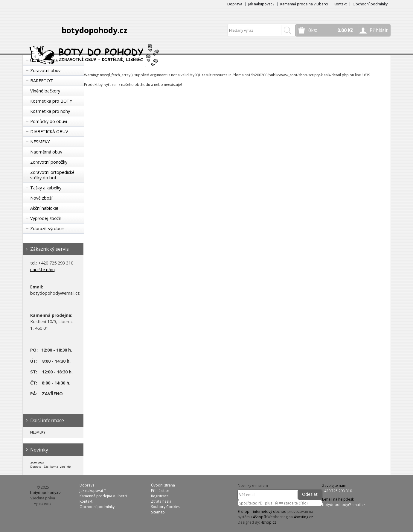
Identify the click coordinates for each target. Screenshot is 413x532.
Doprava (235, 4)
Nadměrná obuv (46, 152)
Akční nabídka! (44, 208)
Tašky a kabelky (46, 188)
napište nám (42, 269)
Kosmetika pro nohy (50, 111)
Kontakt (340, 4)
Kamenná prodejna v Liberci (304, 4)
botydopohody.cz (95, 30)
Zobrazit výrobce (47, 228)
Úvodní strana (163, 485)
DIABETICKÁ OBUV (49, 132)
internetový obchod (270, 512)
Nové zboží (41, 198)
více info (65, 467)
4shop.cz (268, 522)
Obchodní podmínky (370, 4)
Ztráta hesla (161, 501)
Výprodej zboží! (45, 218)
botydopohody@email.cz (344, 505)
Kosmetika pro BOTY (51, 101)
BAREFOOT (42, 81)
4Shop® (260, 517)
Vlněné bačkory (45, 91)
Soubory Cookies (166, 507)
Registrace (160, 496)
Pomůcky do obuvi (49, 121)
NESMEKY (40, 142)
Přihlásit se (160, 491)
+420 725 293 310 (337, 491)
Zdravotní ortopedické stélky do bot (52, 175)
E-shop (244, 512)
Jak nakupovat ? (261, 4)
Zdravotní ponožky (49, 162)
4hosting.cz (303, 517)
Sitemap (158, 512)
